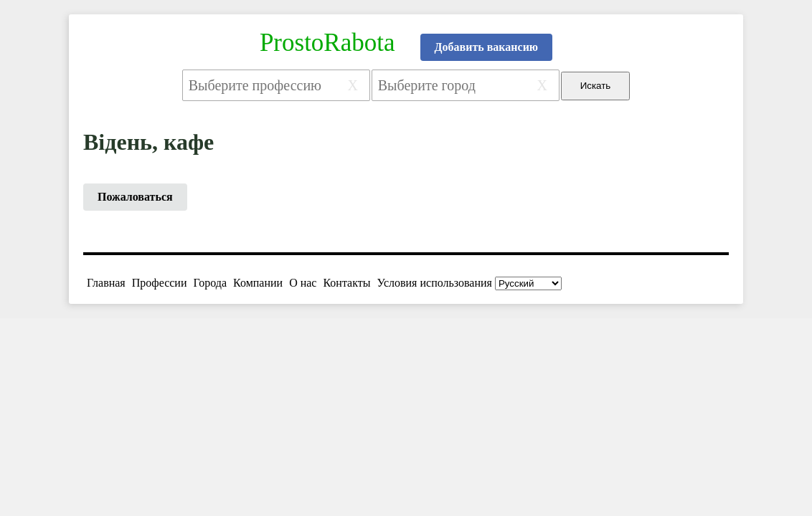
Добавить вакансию (487, 47)
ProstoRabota (327, 43)
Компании (258, 283)
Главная (106, 283)
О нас (303, 283)
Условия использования (435, 283)
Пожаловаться (135, 197)
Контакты (346, 283)
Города (210, 283)
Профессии (160, 283)
